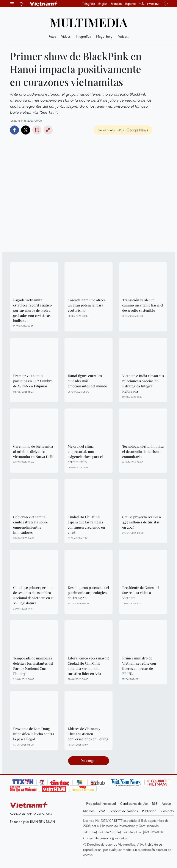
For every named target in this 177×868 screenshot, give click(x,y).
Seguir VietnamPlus (111, 130)
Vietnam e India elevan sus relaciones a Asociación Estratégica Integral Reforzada (143, 383)
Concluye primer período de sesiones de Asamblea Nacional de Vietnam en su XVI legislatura (34, 595)
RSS (155, 803)
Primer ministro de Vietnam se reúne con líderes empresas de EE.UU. (139, 666)
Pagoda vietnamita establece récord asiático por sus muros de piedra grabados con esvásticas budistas (32, 310)
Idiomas (89, 811)
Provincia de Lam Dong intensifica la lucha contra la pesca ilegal (34, 734)
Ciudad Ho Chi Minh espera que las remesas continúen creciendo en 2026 (86, 525)
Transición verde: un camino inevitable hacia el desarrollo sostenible (143, 305)
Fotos (52, 36)
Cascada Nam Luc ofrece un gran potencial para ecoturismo (87, 305)
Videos (66, 36)
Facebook (14, 130)
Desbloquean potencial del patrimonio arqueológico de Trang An (88, 593)
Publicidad (149, 811)
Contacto (167, 811)
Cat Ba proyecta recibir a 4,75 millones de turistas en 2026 (142, 522)
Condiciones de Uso (134, 803)
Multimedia (89, 22)
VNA (102, 811)
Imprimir (37, 130)
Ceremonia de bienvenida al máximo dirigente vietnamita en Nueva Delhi (34, 451)
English (103, 4)
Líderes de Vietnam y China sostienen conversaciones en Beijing (88, 734)
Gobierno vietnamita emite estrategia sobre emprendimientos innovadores (31, 525)
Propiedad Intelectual (101, 803)
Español (130, 4)
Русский (153, 4)
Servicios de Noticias (124, 811)
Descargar (88, 760)
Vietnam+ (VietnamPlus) (44, 4)
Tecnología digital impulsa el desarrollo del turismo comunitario (143, 451)
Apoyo (166, 803)
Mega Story (104, 36)
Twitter (26, 130)
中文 (141, 4)
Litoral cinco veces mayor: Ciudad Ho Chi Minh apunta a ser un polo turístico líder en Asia (88, 666)
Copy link (48, 130)
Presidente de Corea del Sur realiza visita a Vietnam (141, 593)
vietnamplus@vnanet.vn (111, 838)
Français (116, 4)
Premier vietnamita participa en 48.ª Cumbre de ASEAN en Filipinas (33, 381)
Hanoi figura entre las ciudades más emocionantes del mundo (87, 381)
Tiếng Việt (89, 4)
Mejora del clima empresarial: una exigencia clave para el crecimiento (85, 454)
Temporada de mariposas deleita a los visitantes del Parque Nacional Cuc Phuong (33, 666)
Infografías (83, 36)
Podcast (123, 36)
